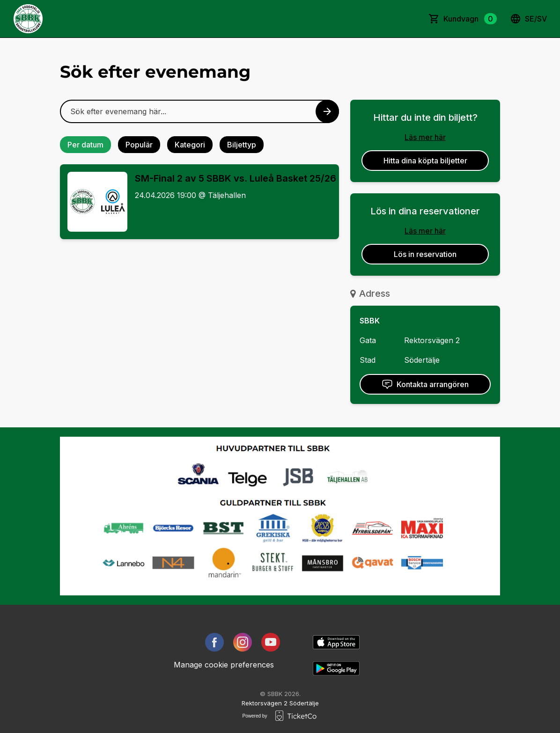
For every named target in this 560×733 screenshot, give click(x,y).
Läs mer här (425, 137)
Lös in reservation (425, 254)
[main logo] (28, 19)
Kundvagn (470, 19)
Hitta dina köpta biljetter (425, 161)
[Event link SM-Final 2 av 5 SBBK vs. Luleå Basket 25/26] (94, 202)
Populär (139, 145)
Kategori (190, 145)
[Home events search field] (199, 111)
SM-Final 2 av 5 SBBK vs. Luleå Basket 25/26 (236, 178)
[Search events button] (327, 111)
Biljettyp (242, 145)
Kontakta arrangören (425, 384)
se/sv (528, 19)
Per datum (85, 145)
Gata (368, 340)
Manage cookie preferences (224, 665)
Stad (368, 360)
